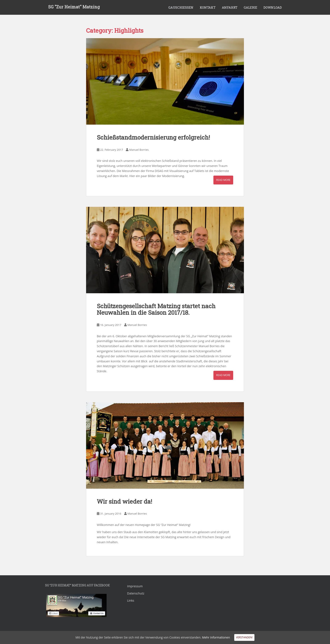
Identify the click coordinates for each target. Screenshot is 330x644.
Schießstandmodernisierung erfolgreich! (153, 137)
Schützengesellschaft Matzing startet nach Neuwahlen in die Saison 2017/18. (156, 309)
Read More (223, 180)
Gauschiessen (181, 7)
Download (273, 7)
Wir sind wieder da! (124, 501)
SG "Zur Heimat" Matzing (74, 7)
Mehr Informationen (216, 637)
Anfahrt (230, 7)
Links (131, 600)
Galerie (250, 7)
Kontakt (208, 7)
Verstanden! (244, 637)
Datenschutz (136, 593)
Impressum (135, 586)
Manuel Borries (139, 150)
